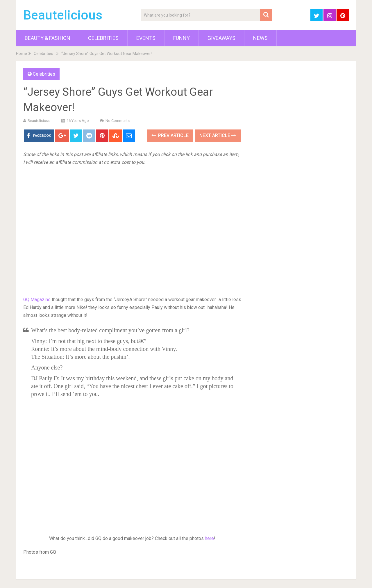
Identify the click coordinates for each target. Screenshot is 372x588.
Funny (181, 38)
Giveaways (221, 38)
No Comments (118, 121)
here (209, 538)
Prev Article (170, 135)
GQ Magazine (37, 300)
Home (22, 54)
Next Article (218, 135)
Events (146, 38)
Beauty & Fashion (48, 38)
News (260, 38)
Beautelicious (63, 15)
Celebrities (103, 38)
